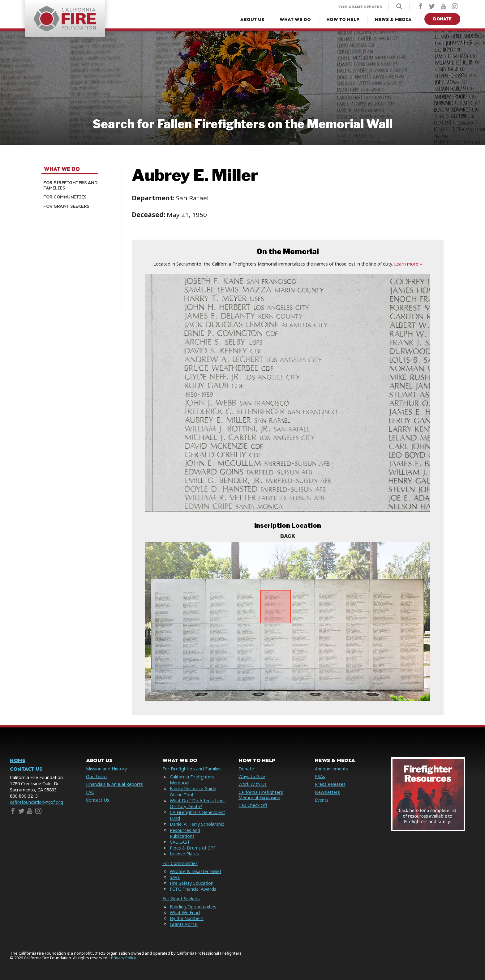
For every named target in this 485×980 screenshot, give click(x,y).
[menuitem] (79, 185)
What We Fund (185, 912)
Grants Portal (184, 924)
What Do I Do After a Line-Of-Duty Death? (197, 803)
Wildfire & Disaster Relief (195, 871)
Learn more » (408, 264)
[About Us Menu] (252, 20)
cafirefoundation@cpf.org (36, 802)
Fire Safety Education (192, 883)
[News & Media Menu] (393, 20)
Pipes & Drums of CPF (193, 848)
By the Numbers (187, 918)
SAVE (175, 877)
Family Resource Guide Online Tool (193, 791)
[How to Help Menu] (343, 20)
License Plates (184, 854)
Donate (442, 19)
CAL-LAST (180, 842)
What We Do (62, 169)
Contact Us (26, 769)
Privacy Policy (124, 958)
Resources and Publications (185, 833)
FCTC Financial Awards (193, 889)
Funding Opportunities (193, 907)
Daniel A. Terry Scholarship (197, 824)
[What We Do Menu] (295, 20)
